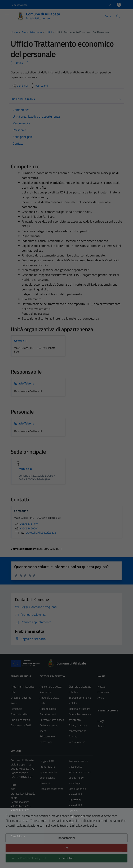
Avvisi (101, 698)
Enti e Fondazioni (21, 720)
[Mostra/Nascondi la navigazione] (7, 16)
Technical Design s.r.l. (34, 858)
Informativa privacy (80, 772)
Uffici (14, 692)
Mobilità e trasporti (79, 709)
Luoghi (101, 721)
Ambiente (45, 692)
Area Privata (18, 836)
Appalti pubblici (48, 709)
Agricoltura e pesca (51, 687)
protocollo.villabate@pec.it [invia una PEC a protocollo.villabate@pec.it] (41, 533)
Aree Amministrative (23, 687)
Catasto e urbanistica (52, 720)
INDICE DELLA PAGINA (66, 99)
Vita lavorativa (77, 742)
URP (13, 785)
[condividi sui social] (20, 86)
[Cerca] (118, 16)
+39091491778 (26, 524)
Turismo (73, 736)
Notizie (101, 687)
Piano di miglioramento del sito (79, 816)
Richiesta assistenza (51, 789)
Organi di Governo (21, 698)
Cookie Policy (76, 778)
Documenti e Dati (21, 725)
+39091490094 (26, 528)
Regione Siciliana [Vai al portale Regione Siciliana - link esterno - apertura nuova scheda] (19, 5)
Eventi (101, 726)
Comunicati (104, 692)
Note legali (75, 783)
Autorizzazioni (48, 714)
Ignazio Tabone (24, 383)
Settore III (21, 341)
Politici (14, 703)
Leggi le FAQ (47, 761)
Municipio (25, 469)
